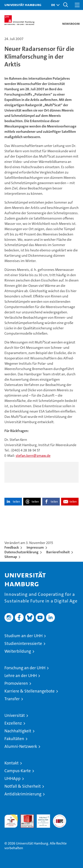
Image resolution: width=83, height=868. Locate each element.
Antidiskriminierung (23, 794)
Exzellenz (13, 723)
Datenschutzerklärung (21, 552)
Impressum (35, 547)
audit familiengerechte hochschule (11, 821)
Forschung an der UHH (25, 668)
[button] (54, 5)
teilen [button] (16, 502)
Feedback (12, 547)
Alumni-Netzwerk (21, 746)
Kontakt (12, 763)
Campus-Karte (18, 771)
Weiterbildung (18, 651)
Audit (25, 817)
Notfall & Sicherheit (23, 786)
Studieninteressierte (23, 643)
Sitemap (11, 557)
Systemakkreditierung (60, 817)
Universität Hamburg (23, 5)
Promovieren (16, 683)
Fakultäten (14, 739)
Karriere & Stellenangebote (30, 691)
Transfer (12, 699)
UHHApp (13, 778)
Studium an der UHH (23, 636)
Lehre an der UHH (21, 676)
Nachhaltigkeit (18, 731)
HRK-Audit (41, 819)
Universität (15, 715)
